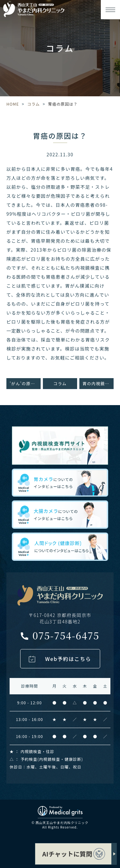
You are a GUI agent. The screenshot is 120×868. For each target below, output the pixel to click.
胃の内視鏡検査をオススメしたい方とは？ (98, 383)
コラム (33, 104)
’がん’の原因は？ (25, 383)
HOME (13, 104)
